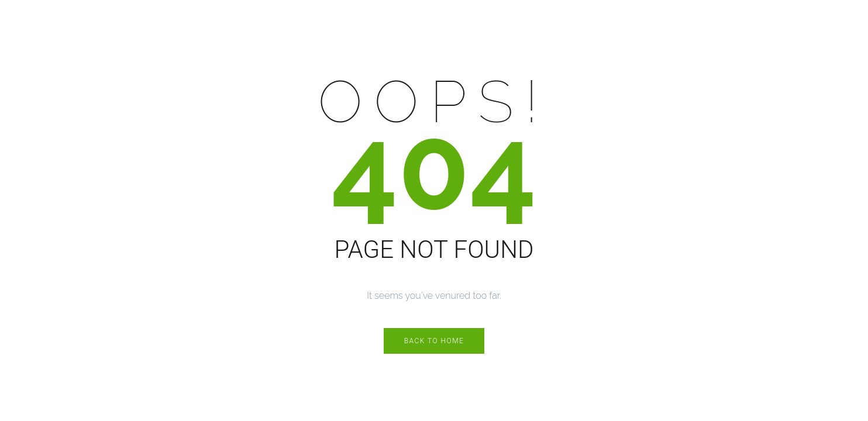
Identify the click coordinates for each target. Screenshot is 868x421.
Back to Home (434, 341)
